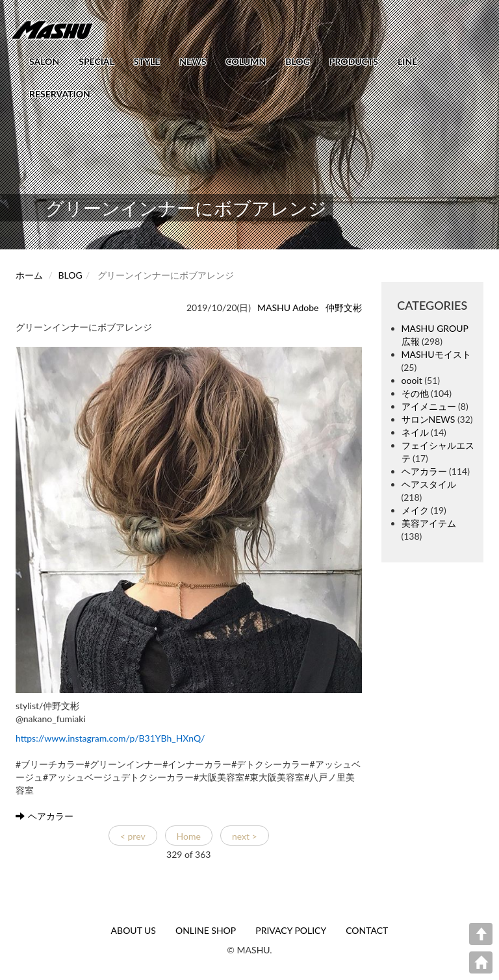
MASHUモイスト (436, 354)
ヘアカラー (45, 816)
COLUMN (246, 61)
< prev (133, 836)
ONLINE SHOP (206, 930)
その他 (415, 393)
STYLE (147, 61)
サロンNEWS (429, 419)
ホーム (29, 275)
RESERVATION (60, 94)
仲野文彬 (344, 308)
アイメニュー (429, 406)
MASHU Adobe (288, 308)
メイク (415, 510)
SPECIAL (96, 61)
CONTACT (367, 930)
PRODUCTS (354, 61)
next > (245, 836)
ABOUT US (134, 930)
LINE (407, 61)
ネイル (415, 432)
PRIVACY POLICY (291, 930)
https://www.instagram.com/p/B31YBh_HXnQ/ (110, 738)
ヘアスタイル (429, 484)
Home (189, 836)
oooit (412, 380)
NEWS (193, 61)
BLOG (298, 61)
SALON (44, 61)
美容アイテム (429, 523)
